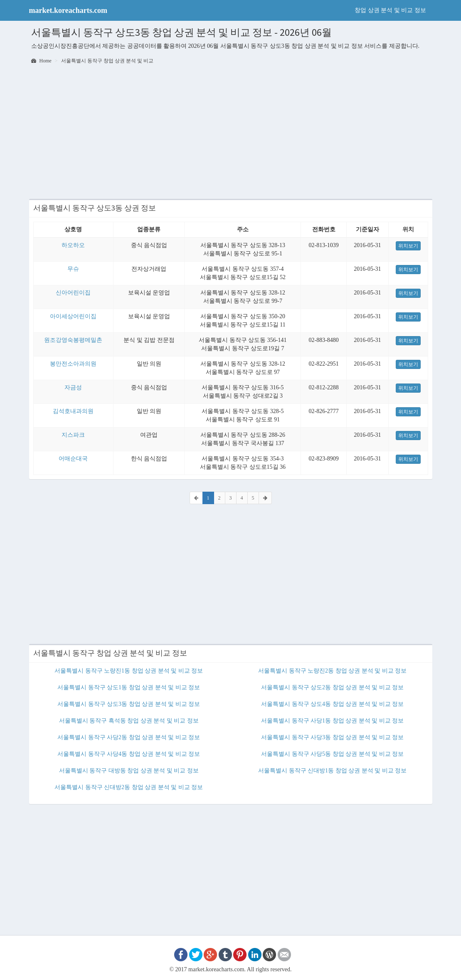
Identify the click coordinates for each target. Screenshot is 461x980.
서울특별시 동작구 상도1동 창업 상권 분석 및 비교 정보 (129, 687)
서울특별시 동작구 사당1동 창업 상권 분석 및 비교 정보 (332, 721)
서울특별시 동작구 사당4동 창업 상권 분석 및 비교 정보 (129, 754)
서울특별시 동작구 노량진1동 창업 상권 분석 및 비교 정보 (129, 671)
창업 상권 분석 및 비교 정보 (390, 10)
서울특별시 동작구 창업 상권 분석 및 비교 (107, 61)
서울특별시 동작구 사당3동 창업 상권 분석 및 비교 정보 (332, 737)
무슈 (73, 269)
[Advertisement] (231, 132)
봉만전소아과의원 (73, 364)
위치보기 (408, 246)
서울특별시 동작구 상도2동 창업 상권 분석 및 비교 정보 (332, 687)
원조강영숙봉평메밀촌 (73, 340)
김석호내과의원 (73, 411)
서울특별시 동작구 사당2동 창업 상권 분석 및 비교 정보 (129, 737)
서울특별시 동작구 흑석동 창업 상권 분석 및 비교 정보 (129, 721)
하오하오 (73, 245)
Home (41, 61)
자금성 (73, 387)
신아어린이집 (73, 293)
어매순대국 (73, 459)
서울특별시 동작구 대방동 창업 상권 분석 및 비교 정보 (129, 771)
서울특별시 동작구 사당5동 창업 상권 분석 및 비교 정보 (332, 754)
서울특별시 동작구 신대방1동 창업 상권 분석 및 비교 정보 (332, 771)
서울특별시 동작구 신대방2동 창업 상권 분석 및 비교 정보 (129, 787)
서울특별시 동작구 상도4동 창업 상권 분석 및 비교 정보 (332, 704)
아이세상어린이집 (73, 316)
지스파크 (73, 435)
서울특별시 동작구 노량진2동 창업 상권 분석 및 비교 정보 (332, 671)
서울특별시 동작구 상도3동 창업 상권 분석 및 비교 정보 (129, 704)
